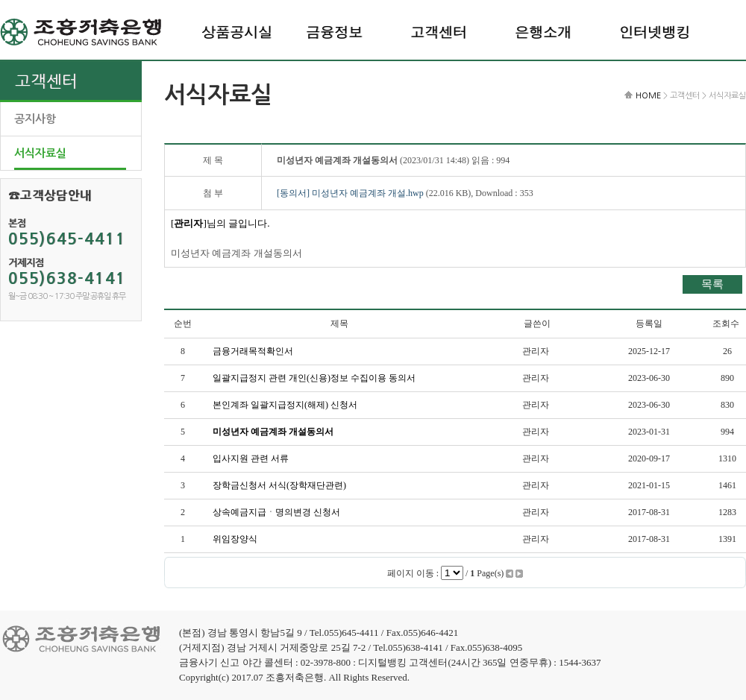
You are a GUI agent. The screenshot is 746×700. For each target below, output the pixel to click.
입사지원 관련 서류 (251, 458)
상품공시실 (237, 32)
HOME (648, 96)
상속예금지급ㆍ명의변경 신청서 (276, 512)
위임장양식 (235, 539)
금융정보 (334, 32)
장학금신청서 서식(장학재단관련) (279, 485)
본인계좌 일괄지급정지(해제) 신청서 (285, 405)
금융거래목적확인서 (253, 351)
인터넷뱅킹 (655, 32)
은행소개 (543, 32)
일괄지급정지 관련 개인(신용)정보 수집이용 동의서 (314, 378)
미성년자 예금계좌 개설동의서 (273, 432)
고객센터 (439, 32)
